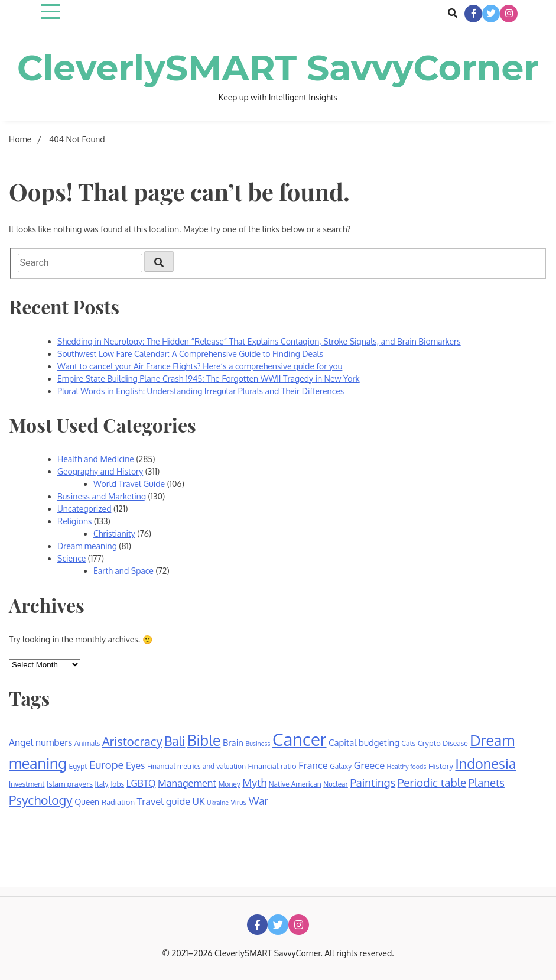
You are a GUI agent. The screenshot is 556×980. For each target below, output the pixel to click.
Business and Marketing (102, 496)
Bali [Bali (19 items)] (175, 741)
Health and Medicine (96, 459)
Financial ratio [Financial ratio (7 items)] (272, 766)
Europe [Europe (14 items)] (107, 765)
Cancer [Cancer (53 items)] (300, 739)
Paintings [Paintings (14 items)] (373, 782)
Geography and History (100, 471)
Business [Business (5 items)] (258, 744)
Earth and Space (123, 571)
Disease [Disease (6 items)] (455, 743)
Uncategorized (84, 509)
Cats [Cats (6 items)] (408, 743)
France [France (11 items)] (313, 765)
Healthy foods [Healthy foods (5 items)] (407, 767)
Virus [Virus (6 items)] (238, 802)
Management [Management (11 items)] (187, 783)
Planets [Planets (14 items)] (487, 782)
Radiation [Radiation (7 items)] (118, 802)
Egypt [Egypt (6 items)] (78, 766)
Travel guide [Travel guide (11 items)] (163, 801)
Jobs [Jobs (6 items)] (117, 784)
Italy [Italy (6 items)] (102, 784)
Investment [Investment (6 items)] (27, 784)
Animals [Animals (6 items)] (87, 743)
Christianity (114, 533)
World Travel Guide (129, 484)
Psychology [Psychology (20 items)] (41, 800)
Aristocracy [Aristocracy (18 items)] (132, 741)
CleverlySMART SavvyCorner (278, 68)
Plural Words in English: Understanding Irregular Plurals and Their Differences (201, 391)
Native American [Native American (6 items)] (295, 784)
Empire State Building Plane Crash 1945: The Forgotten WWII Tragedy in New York (209, 379)
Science (71, 558)
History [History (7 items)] (441, 766)
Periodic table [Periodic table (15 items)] (432, 782)
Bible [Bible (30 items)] (204, 740)
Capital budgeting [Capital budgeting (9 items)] (364, 743)
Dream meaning (87, 546)
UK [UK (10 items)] (199, 801)
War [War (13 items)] (259, 801)
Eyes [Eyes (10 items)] (135, 765)
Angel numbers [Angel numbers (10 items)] (40, 742)
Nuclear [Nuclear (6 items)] (336, 784)
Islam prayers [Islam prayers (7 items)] (70, 784)
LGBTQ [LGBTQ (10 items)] (141, 783)
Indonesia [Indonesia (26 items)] (485, 764)
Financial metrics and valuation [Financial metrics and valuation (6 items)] (196, 766)
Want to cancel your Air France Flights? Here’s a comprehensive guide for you (200, 366)
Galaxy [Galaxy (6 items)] (341, 766)
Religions (75, 521)
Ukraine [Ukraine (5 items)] (218, 803)
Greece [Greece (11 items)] (369, 765)
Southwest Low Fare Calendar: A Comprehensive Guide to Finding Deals (190, 354)
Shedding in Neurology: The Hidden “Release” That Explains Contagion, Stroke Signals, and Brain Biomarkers (259, 341)
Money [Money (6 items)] (230, 784)
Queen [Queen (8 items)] (87, 802)
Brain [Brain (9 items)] (233, 743)
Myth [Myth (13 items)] (254, 783)
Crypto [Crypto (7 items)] (429, 743)
